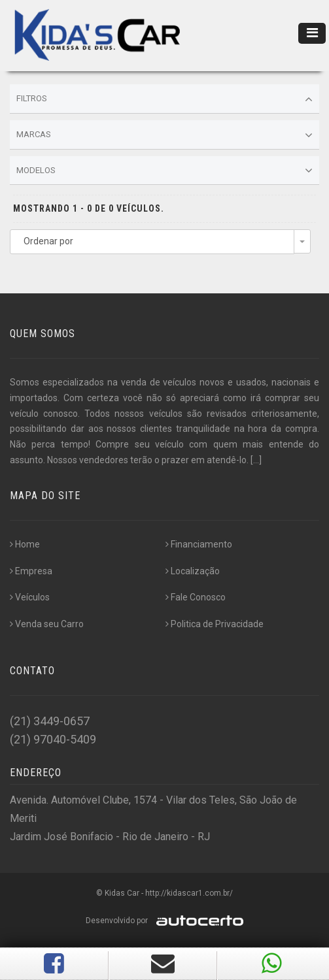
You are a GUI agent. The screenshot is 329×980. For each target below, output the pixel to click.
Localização (193, 571)
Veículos (30, 597)
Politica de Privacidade (215, 624)
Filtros (164, 99)
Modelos (164, 171)
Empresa (31, 571)
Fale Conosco (196, 597)
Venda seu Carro (47, 624)
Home (25, 544)
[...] (256, 460)
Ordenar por (48, 241)
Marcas (164, 135)
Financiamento (199, 544)
